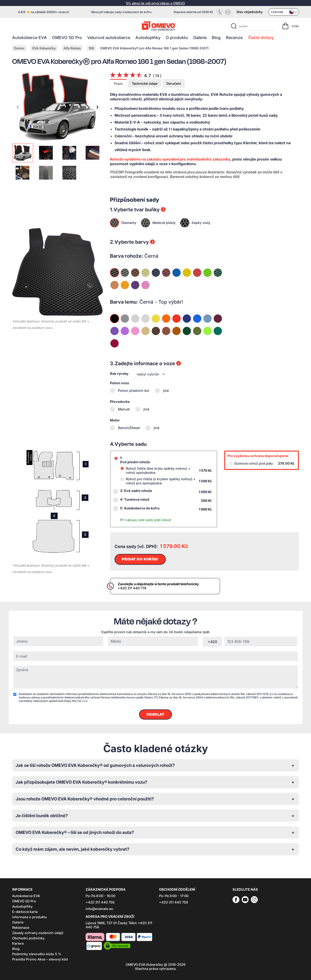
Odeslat (155, 715)
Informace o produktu (29, 917)
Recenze (234, 38)
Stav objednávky (249, 12)
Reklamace (21, 928)
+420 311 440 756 (100, 902)
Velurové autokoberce (109, 38)
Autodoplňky (148, 38)
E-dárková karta (25, 912)
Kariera (18, 943)
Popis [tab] (118, 84)
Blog (216, 38)
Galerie (200, 38)
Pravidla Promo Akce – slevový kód (40, 959)
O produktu (177, 38)
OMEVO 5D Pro (67, 38)
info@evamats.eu (99, 909)
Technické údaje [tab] (145, 84)
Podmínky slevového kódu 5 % (37, 954)
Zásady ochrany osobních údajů (38, 933)
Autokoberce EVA (29, 38)
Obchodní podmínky (28, 938)
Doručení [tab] (174, 84)
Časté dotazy (261, 38)
